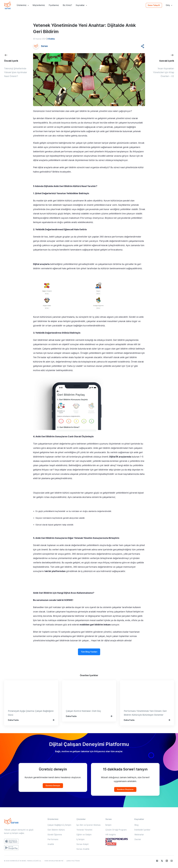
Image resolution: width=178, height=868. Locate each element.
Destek (138, 839)
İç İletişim (80, 839)
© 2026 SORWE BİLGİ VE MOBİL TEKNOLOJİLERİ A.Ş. (23, 861)
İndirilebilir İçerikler (142, 830)
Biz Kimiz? (67, 5)
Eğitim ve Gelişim (84, 835)
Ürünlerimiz (23, 5)
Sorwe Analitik (83, 849)
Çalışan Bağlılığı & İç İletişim (59, 825)
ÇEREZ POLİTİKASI (73, 861)
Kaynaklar (81, 5)
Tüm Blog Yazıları (89, 652)
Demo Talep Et (154, 5)
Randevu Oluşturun (125, 789)
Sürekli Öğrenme (55, 835)
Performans (53, 839)
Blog (136, 825)
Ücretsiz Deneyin (53, 786)
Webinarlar (139, 835)
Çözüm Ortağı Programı (116, 830)
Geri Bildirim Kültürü (56, 830)
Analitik (51, 844)
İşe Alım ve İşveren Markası (89, 825)
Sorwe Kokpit (83, 844)
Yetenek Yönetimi (84, 830)
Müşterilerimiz (39, 5)
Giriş (169, 5)
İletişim (108, 825)
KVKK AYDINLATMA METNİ (54, 861)
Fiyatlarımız (54, 5)
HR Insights (111, 835)
